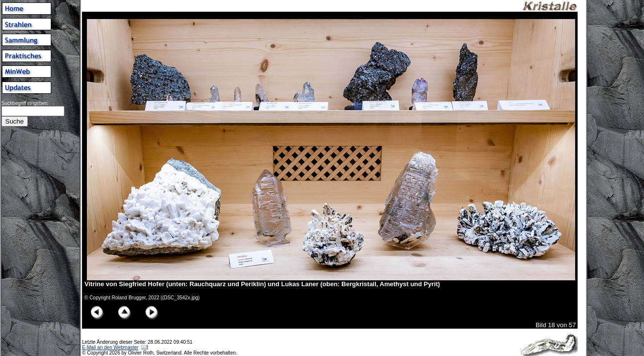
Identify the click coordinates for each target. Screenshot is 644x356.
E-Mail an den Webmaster (110, 347)
